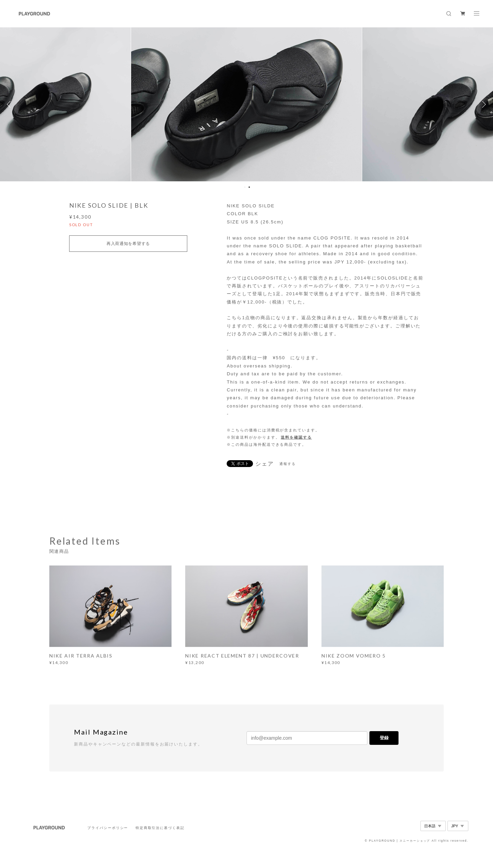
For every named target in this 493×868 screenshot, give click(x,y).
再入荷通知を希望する (128, 244)
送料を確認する (296, 437)
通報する (288, 464)
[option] (246, 104)
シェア (265, 464)
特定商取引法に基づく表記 (160, 828)
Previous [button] (10, 104)
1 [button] (245, 187)
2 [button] (249, 187)
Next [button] (483, 104)
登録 (384, 738)
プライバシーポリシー (108, 828)
